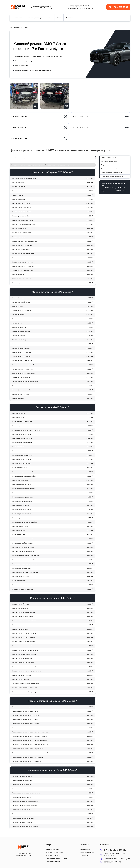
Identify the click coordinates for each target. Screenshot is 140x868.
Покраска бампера (54, 852)
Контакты (69, 18)
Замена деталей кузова (108, 161)
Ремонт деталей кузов (36, 18)
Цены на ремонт (87, 852)
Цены (50, 18)
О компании (85, 849)
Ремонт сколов (53, 849)
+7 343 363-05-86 (121, 191)
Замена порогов (53, 861)
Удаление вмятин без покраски (111, 173)
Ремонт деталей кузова (108, 157)
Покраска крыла (53, 855)
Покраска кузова (18, 18)
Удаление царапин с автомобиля (112, 176)
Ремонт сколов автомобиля (110, 169)
